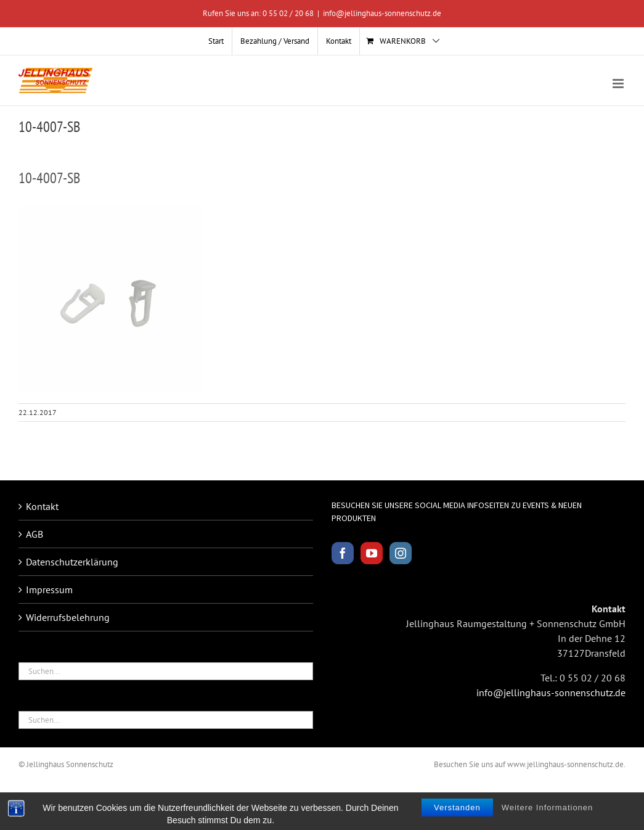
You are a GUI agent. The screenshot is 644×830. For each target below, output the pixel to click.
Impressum (49, 590)
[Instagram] (401, 553)
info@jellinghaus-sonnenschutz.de (382, 13)
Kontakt (42, 506)
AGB (35, 534)
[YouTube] (372, 553)
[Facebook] (343, 553)
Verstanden (457, 817)
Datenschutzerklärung (72, 562)
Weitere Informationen (548, 817)
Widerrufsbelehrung (68, 617)
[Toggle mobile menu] (619, 84)
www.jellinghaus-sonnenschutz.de (565, 764)
